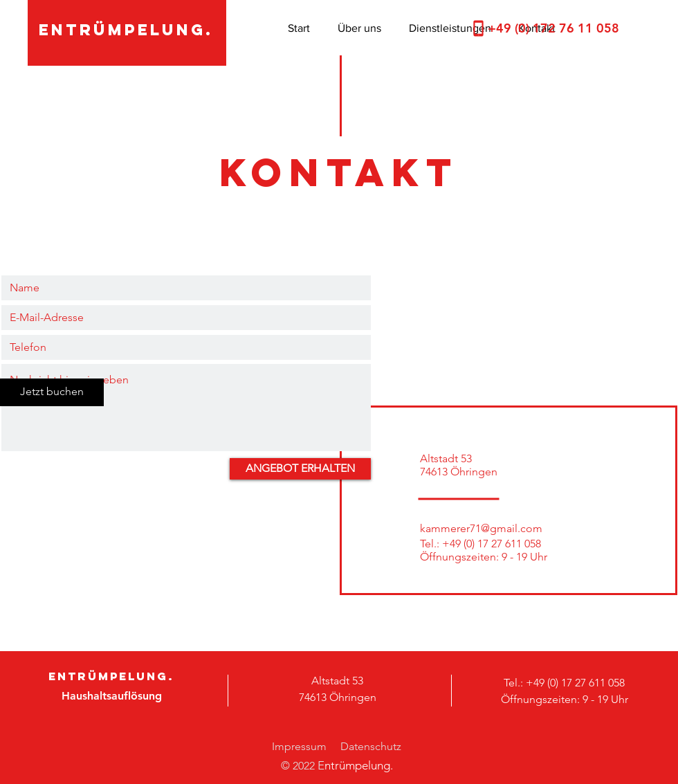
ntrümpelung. (359, 765)
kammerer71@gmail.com (481, 528)
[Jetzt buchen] (52, 392)
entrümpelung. (126, 30)
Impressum (299, 746)
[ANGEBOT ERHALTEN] (300, 469)
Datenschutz (371, 746)
